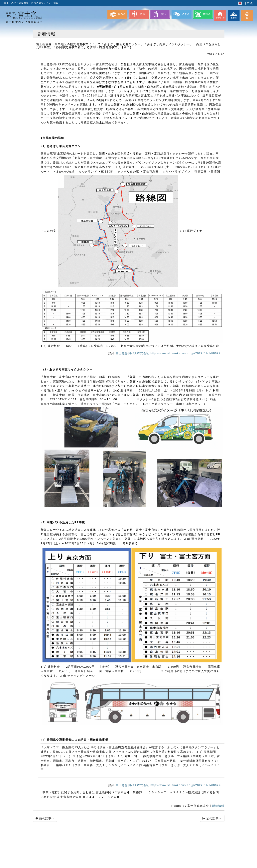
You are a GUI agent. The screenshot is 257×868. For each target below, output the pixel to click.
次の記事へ (214, 818)
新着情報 (218, 806)
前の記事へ (47, 818)
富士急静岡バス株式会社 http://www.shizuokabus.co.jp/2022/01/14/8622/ (169, 353)
